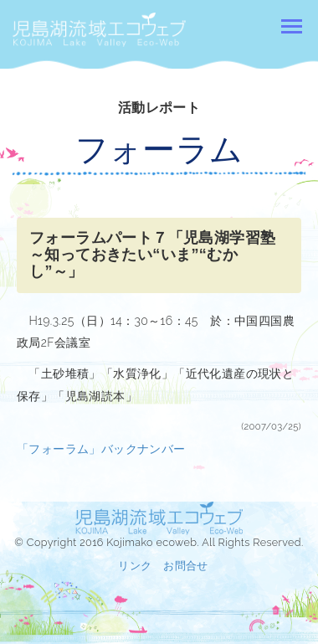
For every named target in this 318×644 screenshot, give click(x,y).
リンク (135, 566)
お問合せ (186, 566)
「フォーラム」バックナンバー (101, 449)
